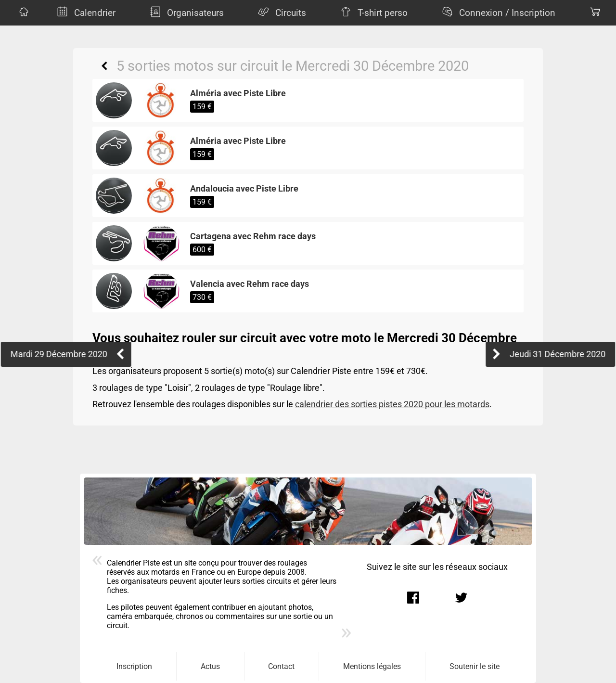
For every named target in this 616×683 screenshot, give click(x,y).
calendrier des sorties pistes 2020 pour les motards (392, 404)
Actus (210, 666)
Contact (281, 666)
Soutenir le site (475, 666)
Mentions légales (372, 666)
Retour (104, 66)
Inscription (134, 666)
